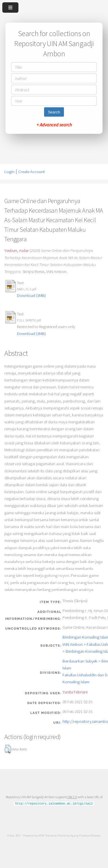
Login (9, 172)
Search (54, 112)
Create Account (31, 172)
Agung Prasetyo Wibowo (85, 835)
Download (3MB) (31, 295)
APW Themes (46, 835)
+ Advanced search (54, 125)
